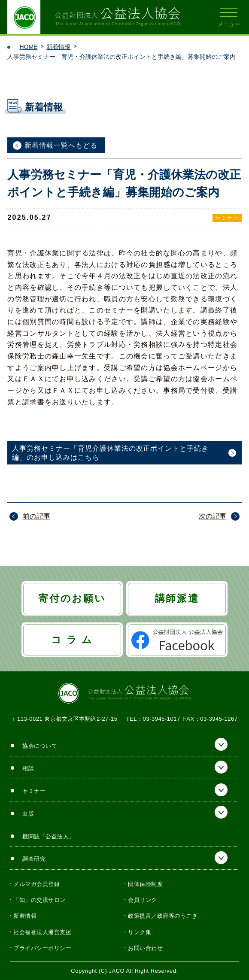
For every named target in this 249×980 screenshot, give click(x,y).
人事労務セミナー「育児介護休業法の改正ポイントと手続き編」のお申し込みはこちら (110, 453)
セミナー (227, 218)
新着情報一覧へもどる (61, 145)
